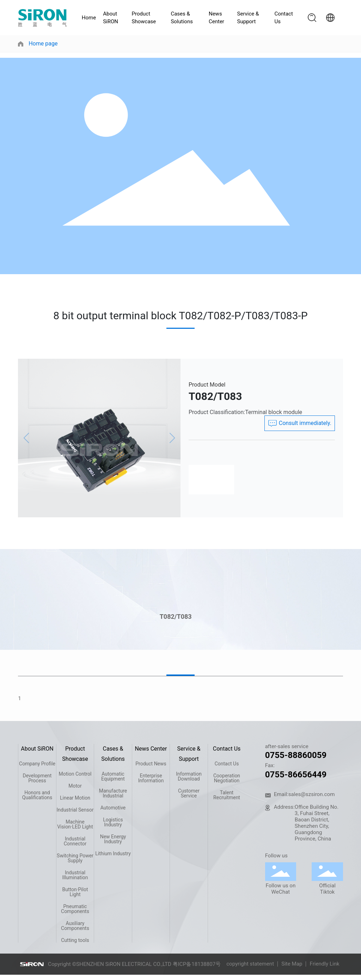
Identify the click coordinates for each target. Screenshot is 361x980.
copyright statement (250, 964)
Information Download (189, 776)
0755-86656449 (296, 775)
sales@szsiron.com (312, 794)
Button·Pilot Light (75, 892)
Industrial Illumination (75, 875)
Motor (75, 786)
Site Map (292, 964)
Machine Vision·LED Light (75, 824)
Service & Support (248, 18)
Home (89, 18)
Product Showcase (144, 18)
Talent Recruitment (227, 795)
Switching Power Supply (75, 858)
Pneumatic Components (75, 909)
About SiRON (111, 18)
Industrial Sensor (75, 810)
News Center (216, 18)
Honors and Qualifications (37, 795)
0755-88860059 (296, 755)
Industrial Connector (75, 841)
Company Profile (37, 764)
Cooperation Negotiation (227, 778)
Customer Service (189, 793)
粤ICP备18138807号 (197, 964)
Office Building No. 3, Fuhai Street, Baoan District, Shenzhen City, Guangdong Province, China (317, 823)
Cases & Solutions (182, 18)
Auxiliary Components (75, 926)
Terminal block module (274, 412)
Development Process (37, 778)
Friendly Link (324, 964)
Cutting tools (75, 940)
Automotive (113, 808)
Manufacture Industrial (113, 793)
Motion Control (75, 774)
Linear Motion (75, 798)
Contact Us (283, 18)
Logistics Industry (113, 822)
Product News (151, 764)
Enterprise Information (151, 778)
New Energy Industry (113, 839)
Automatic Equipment (113, 776)
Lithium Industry (113, 853)
